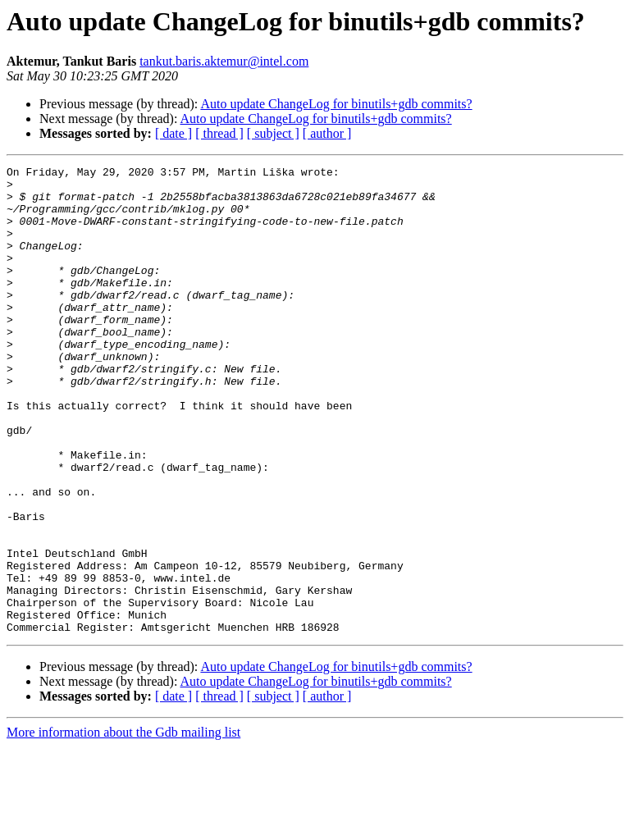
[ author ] (327, 133)
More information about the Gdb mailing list (123, 826)
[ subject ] (273, 133)
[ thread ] (219, 133)
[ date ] (173, 133)
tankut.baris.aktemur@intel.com (224, 61)
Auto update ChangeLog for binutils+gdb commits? (336, 104)
